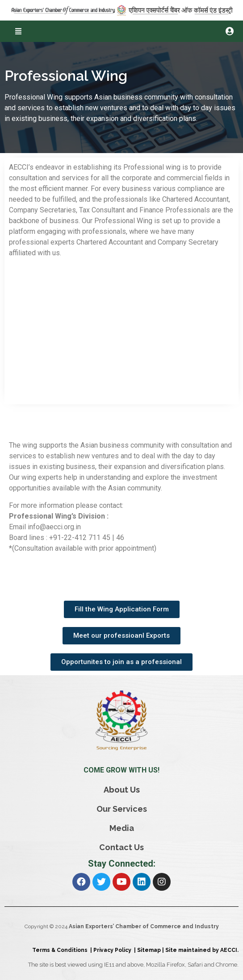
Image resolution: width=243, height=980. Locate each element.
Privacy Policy (114, 950)
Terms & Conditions (61, 950)
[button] (18, 31)
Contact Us (121, 847)
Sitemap (149, 950)
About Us (122, 790)
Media (122, 828)
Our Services (122, 809)
